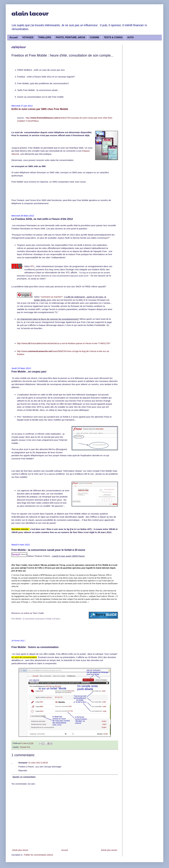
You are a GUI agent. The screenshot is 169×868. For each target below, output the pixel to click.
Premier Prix (25, 747)
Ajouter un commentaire (24, 777)
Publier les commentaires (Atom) (38, 855)
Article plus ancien (109, 850)
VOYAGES (28, 37)
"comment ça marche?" (52, 297)
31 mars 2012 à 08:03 (38, 763)
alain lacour (30, 13)
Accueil (14, 37)
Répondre (23, 771)
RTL (33, 266)
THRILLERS (45, 37)
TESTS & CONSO (113, 37)
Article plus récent (20, 850)
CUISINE (95, 37)
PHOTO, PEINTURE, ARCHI (70, 37)
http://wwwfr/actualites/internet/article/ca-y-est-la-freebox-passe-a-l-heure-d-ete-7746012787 (64, 343)
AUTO (130, 37)
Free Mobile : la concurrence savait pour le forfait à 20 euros (36, 619)
